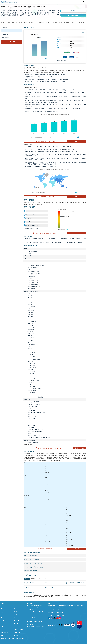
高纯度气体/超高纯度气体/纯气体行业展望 (75, 583)
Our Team (16, 609)
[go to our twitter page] (55, 619)
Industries (68, 2)
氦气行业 (47, 583)
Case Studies (17, 621)
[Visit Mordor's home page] (9, 2)
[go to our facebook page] (52, 619)
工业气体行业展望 (50, 587)
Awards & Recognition (6, 618)
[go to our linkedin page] (49, 619)
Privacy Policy (4, 633)
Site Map (16, 636)
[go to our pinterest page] (57, 619)
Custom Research (38, 2)
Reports (29, 2)
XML (2, 636)
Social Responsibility (19, 615)
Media (3, 615)
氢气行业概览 (28, 587)
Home (3, 606)
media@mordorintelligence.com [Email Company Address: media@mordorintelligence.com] (36, 626)
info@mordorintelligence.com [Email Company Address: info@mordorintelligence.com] (35, 621)
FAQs (15, 618)
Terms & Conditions (19, 630)
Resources (61, 2)
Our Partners (17, 612)
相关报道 (27, 579)
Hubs (15, 627)
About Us (3, 609)
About (46, 2)
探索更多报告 (34, 579)
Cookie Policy (17, 633)
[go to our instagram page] (60, 619)
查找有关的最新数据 (43, 579)
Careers (3, 630)
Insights (3, 621)
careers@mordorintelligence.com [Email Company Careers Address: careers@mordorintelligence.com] (55, 612)
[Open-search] (84, 2)
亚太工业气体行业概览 (30, 583)
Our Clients (4, 612)
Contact (75, 2)
